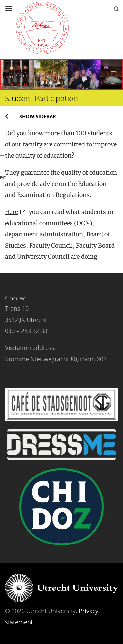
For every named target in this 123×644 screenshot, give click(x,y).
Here (11, 212)
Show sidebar (38, 116)
